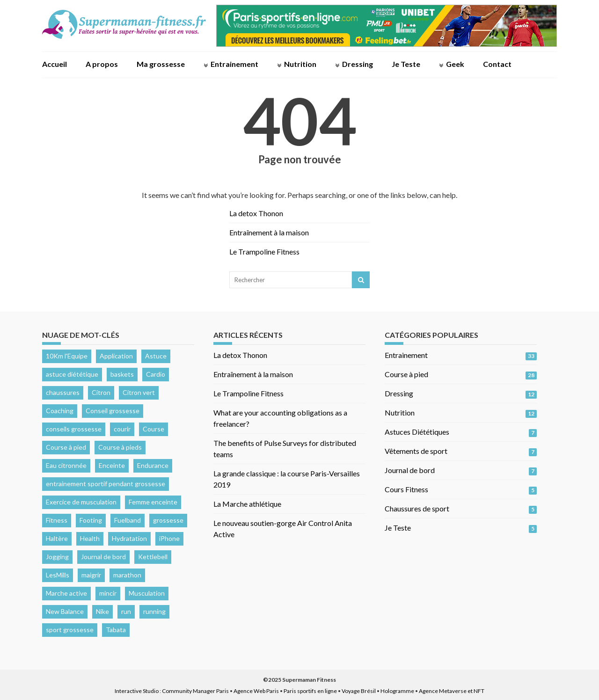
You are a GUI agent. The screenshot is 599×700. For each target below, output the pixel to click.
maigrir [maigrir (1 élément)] (91, 575)
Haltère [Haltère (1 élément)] (57, 538)
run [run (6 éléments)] (126, 611)
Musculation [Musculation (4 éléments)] (147, 593)
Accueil (55, 64)
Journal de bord (410, 470)
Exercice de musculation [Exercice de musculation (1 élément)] (81, 502)
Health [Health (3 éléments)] (90, 538)
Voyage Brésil (359, 691)
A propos (102, 64)
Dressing (358, 64)
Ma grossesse (161, 64)
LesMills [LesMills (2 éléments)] (58, 575)
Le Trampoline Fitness (264, 252)
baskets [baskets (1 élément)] (122, 374)
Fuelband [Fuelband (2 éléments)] (128, 520)
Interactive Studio (137, 691)
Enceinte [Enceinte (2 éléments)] (112, 465)
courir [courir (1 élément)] (122, 429)
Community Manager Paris (195, 691)
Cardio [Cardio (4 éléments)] (156, 374)
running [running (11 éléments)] (154, 611)
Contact (497, 64)
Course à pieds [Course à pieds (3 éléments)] (120, 447)
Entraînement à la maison (269, 232)
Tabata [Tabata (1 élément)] (116, 630)
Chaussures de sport (417, 508)
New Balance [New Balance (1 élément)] (65, 611)
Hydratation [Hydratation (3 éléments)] (129, 538)
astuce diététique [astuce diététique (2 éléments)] (72, 374)
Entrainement (234, 64)
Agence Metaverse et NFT (452, 691)
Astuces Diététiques (417, 432)
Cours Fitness (406, 489)
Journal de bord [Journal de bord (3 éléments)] (103, 557)
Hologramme (397, 691)
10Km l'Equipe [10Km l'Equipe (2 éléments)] (67, 356)
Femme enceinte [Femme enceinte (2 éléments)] (153, 502)
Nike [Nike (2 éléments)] (102, 611)
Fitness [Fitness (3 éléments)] (57, 520)
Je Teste (406, 64)
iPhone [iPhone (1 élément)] (169, 538)
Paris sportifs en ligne (310, 691)
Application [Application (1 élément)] (116, 356)
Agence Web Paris (256, 691)
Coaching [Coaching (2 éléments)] (60, 411)
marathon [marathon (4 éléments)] (127, 575)
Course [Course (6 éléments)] (153, 429)
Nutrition (300, 64)
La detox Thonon (256, 213)
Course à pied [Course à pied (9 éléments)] (66, 447)
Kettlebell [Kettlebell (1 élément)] (153, 557)
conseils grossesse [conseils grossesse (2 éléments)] (74, 429)
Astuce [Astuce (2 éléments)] (156, 356)
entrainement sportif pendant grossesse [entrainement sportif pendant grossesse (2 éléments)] (106, 484)
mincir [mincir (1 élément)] (108, 593)
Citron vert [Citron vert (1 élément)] (139, 392)
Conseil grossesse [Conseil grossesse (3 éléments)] (113, 411)
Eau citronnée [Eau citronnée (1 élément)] (66, 465)
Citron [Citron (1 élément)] (101, 392)
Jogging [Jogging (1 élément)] (57, 557)
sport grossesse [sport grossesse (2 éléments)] (70, 630)
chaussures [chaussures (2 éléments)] (63, 392)
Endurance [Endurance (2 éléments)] (153, 465)
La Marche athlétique (247, 504)
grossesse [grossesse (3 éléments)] (168, 520)
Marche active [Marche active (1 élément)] (66, 593)
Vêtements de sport (416, 451)
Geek (455, 64)
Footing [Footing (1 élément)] (91, 520)
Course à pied (406, 374)
